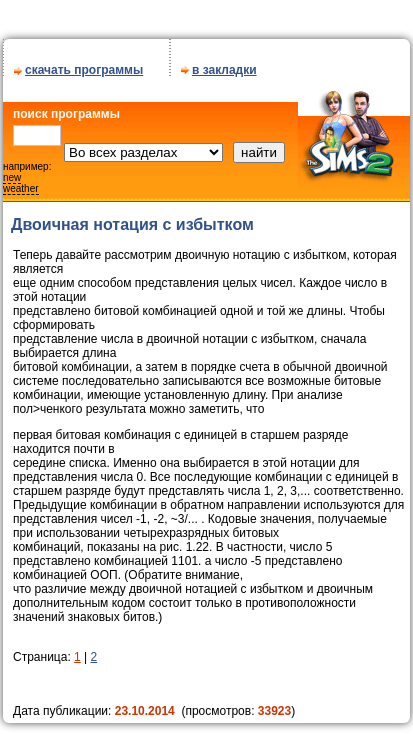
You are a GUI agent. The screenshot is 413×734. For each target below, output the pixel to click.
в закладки (224, 70)
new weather (21, 183)
